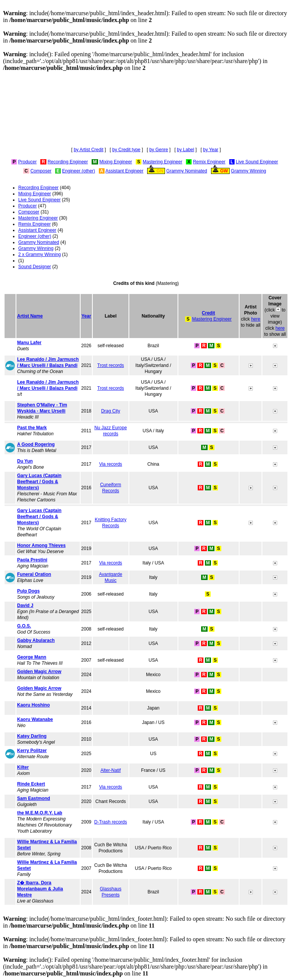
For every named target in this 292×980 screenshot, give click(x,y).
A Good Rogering (36, 444)
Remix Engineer (209, 162)
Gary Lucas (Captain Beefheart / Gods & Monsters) (39, 482)
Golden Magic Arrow (39, 672)
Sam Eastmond (34, 798)
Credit (209, 313)
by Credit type (126, 150)
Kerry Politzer (32, 751)
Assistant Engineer (124, 171)
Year (86, 316)
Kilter (23, 767)
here (255, 319)
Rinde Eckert (31, 784)
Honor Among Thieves (41, 545)
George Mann (32, 657)
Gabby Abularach (36, 640)
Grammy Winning (248, 171)
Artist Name (30, 316)
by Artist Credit (89, 150)
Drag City (111, 411)
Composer (41, 171)
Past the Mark (32, 428)
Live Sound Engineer (257, 162)
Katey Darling (32, 736)
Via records (111, 464)
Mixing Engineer (116, 162)
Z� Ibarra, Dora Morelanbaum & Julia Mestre (40, 889)
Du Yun (25, 461)
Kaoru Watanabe (35, 719)
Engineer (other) (79, 171)
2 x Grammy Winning (40, 254)
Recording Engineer (68, 162)
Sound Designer (35, 267)
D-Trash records (111, 822)
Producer (28, 162)
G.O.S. (24, 626)
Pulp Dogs (28, 591)
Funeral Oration (34, 574)
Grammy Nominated (186, 171)
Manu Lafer (29, 343)
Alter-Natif (110, 770)
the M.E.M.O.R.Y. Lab (40, 813)
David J (25, 605)
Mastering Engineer (162, 162)
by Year (211, 150)
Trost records (111, 365)
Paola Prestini (32, 560)
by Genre (159, 150)
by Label (185, 150)
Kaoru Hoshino (33, 705)
